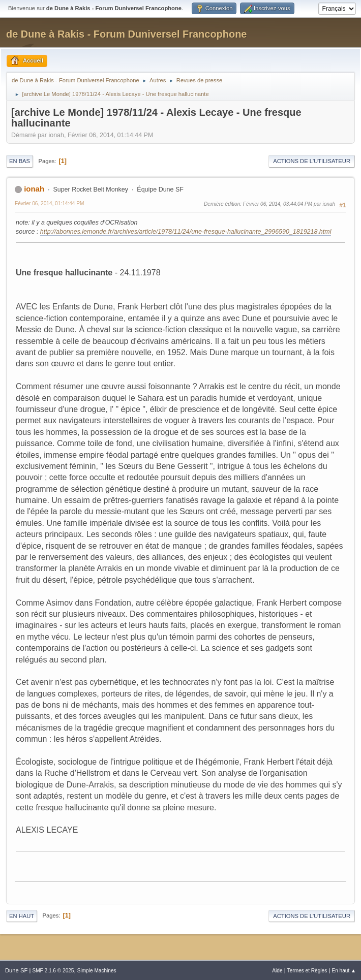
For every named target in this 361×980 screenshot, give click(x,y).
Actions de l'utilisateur (312, 161)
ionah (34, 189)
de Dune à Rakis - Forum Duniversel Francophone (126, 34)
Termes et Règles (307, 971)
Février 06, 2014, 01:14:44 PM (49, 203)
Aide (277, 971)
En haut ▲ (344, 971)
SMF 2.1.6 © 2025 (53, 971)
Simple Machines (97, 971)
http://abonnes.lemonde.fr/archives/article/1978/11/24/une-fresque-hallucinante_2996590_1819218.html (186, 232)
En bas (20, 161)
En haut (22, 916)
